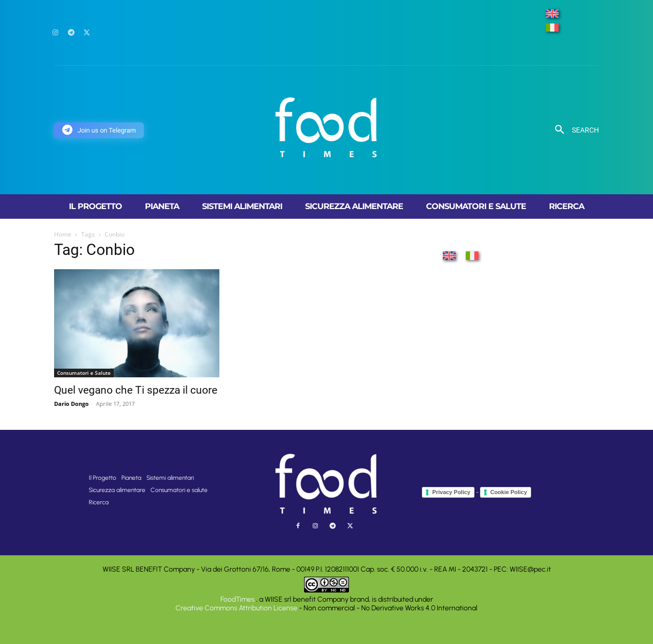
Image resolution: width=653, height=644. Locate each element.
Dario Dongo (71, 404)
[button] (573, 130)
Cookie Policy (509, 492)
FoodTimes (238, 599)
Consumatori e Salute (84, 373)
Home (63, 234)
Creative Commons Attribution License (236, 608)
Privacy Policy (451, 492)
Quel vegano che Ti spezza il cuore (136, 390)
